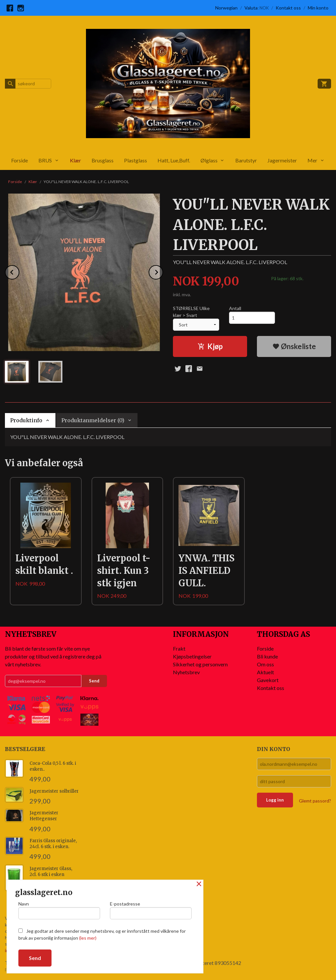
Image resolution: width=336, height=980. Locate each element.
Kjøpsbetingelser (192, 656)
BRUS (45, 160)
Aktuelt (265, 672)
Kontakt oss (271, 688)
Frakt (179, 648)
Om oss (265, 664)
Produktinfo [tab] (26, 420)
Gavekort (268, 680)
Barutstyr (246, 160)
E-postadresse (151, 910)
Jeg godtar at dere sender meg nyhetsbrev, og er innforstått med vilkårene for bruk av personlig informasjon (102, 934)
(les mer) (88, 938)
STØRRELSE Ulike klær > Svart (191, 312)
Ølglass (209, 160)
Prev (19, 271)
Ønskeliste (294, 346)
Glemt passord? (315, 801)
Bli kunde (267, 656)
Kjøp (210, 346)
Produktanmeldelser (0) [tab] (93, 420)
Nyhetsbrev (186, 672)
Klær (75, 160)
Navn (59, 910)
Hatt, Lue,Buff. (174, 160)
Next (163, 271)
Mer (312, 160)
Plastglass (136, 160)
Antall (235, 308)
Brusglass (103, 160)
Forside (20, 160)
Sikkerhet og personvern (200, 664)
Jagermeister (282, 160)
